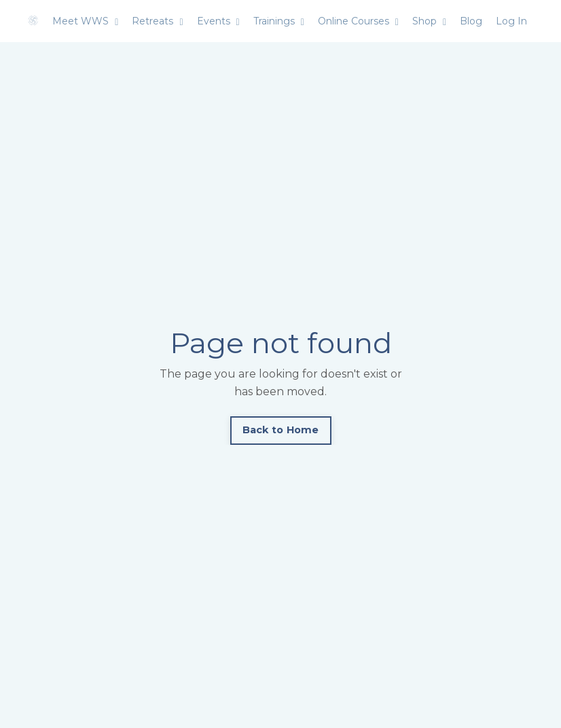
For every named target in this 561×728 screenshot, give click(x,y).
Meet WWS (85, 21)
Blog (471, 21)
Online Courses (358, 21)
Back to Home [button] (281, 430)
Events (218, 21)
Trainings (279, 21)
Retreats (157, 21)
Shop (429, 21)
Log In (511, 21)
